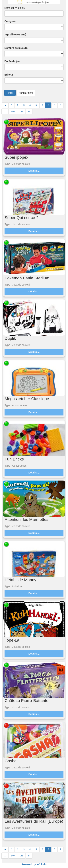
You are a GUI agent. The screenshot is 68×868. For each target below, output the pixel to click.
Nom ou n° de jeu (15, 8)
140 (13, 112)
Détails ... (34, 171)
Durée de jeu (12, 61)
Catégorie (10, 21)
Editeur (9, 75)
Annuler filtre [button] (26, 93)
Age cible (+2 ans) (15, 35)
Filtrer (10, 93)
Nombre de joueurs (16, 48)
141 (21, 112)
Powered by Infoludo (34, 864)
